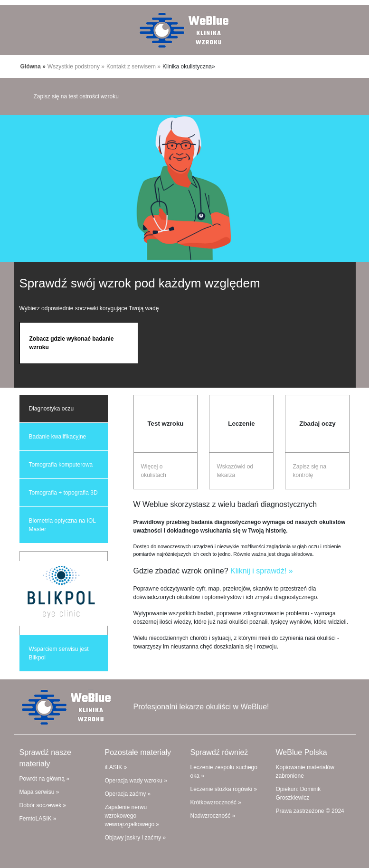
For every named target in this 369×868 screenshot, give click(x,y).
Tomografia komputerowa (61, 465)
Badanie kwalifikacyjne (58, 437)
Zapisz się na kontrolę (309, 471)
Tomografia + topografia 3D (63, 493)
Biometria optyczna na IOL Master (62, 525)
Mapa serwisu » (39, 792)
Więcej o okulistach (154, 471)
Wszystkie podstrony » (76, 67)
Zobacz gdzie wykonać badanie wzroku (72, 343)
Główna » (33, 67)
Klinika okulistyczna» (189, 67)
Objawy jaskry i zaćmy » (136, 838)
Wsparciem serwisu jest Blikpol (59, 653)
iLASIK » (116, 767)
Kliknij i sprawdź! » (262, 571)
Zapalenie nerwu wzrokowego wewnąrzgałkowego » (132, 816)
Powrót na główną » (44, 779)
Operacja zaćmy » (128, 794)
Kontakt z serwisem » (133, 67)
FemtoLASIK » (38, 819)
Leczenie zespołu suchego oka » (224, 772)
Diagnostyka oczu (52, 409)
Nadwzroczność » (213, 816)
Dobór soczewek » (43, 805)
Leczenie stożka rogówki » (224, 789)
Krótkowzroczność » (216, 802)
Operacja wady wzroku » (136, 781)
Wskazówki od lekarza (235, 471)
